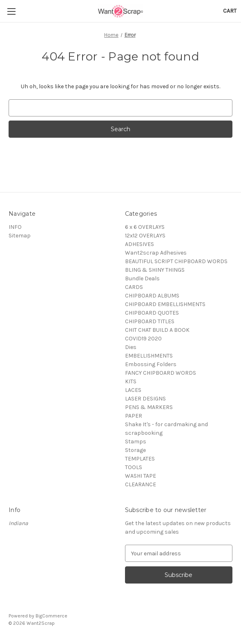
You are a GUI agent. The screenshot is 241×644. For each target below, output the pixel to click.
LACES (133, 390)
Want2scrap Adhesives (156, 253)
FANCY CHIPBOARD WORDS (161, 373)
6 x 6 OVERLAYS (145, 227)
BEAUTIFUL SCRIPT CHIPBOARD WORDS (176, 261)
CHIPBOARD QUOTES (152, 313)
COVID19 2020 (143, 339)
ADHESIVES (139, 244)
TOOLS (134, 467)
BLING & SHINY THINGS (155, 270)
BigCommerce (51, 616)
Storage (135, 450)
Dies (131, 347)
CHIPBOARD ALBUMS (152, 296)
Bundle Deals (142, 278)
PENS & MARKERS (149, 407)
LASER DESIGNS (145, 399)
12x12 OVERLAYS (145, 236)
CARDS (134, 287)
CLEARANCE (141, 484)
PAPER (134, 416)
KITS (131, 381)
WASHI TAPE (141, 476)
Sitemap (20, 236)
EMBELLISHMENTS (149, 356)
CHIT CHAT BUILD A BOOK (157, 330)
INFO (15, 227)
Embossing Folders (151, 364)
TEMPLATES (140, 459)
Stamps (136, 442)
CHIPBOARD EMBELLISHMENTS (165, 304)
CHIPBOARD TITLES (150, 321)
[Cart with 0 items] (230, 11)
